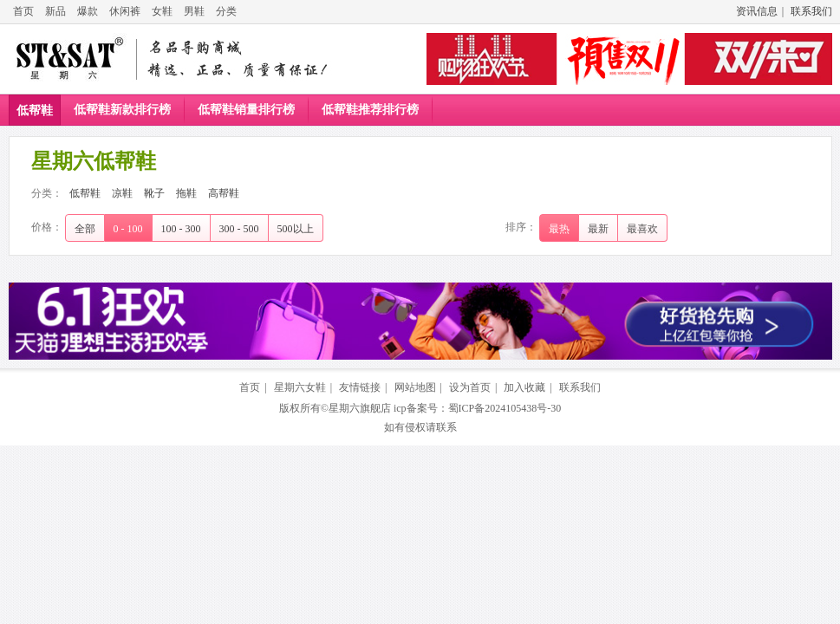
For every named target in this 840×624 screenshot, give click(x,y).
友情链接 (360, 387)
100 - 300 (181, 229)
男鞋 (194, 11)
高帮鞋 (224, 193)
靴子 (154, 193)
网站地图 (415, 387)
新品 (55, 11)
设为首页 (470, 387)
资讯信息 (757, 11)
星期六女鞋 (300, 387)
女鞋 (162, 11)
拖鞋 (186, 193)
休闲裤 (125, 11)
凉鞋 (122, 193)
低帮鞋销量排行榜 (246, 110)
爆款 (88, 11)
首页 (23, 11)
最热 (559, 229)
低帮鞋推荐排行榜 (370, 110)
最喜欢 (642, 229)
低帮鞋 (35, 110)
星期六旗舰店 (360, 408)
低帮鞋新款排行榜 (122, 110)
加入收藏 (524, 387)
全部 (85, 229)
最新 (598, 229)
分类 (226, 11)
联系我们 (811, 11)
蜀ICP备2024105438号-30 (505, 408)
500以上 (296, 229)
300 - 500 (239, 229)
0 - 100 (128, 229)
